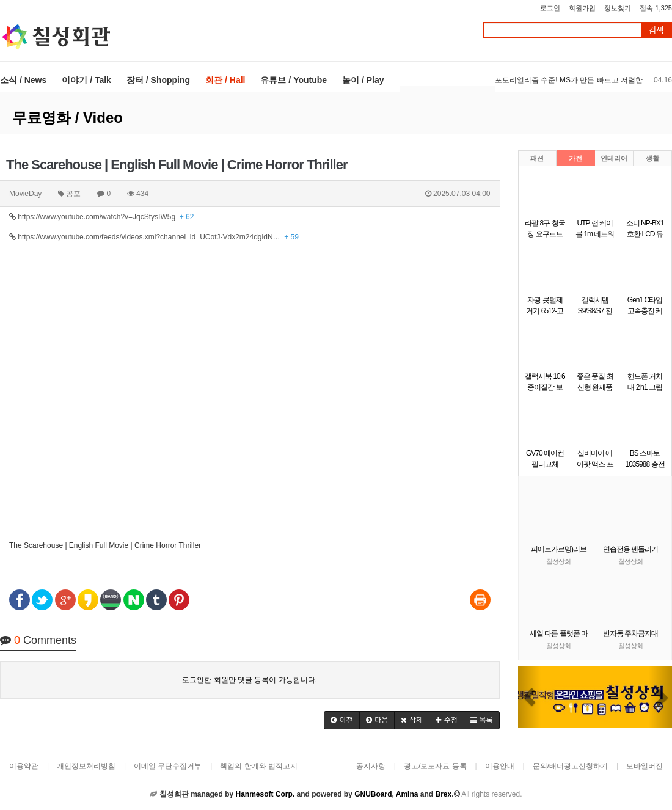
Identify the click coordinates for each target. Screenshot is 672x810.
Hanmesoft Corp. (265, 794)
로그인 (550, 8)
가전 (575, 158)
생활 (652, 158)
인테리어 (614, 158)
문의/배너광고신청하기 (570, 766)
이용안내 (500, 766)
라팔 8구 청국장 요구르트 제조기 (545, 234)
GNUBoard (373, 794)
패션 (537, 158)
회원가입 (582, 8)
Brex (443, 794)
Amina (407, 794)
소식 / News (23, 80)
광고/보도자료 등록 (435, 766)
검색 (656, 30)
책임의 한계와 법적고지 (259, 766)
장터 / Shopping (158, 80)
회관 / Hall (225, 80)
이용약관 (24, 766)
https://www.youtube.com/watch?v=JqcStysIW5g (101, 217)
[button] (342, 720)
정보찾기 (618, 8)
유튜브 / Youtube (294, 80)
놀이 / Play (363, 80)
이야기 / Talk (86, 80)
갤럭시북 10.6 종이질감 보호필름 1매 (545, 387)
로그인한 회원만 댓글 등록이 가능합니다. (250, 680)
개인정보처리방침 (86, 766)
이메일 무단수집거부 (168, 766)
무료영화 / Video (68, 118)
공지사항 (371, 766)
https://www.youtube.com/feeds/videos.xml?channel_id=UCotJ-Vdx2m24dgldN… (154, 237)
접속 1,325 (656, 8)
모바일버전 (645, 766)
